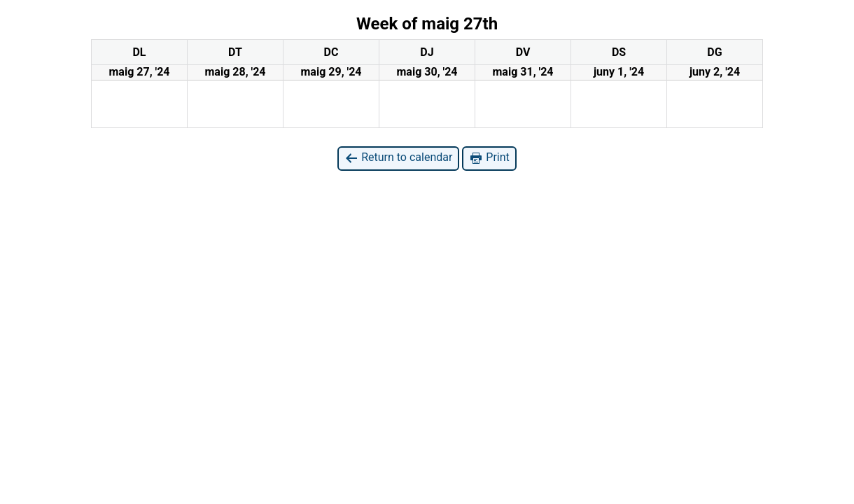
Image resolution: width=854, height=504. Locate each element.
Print (489, 158)
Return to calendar (398, 158)
